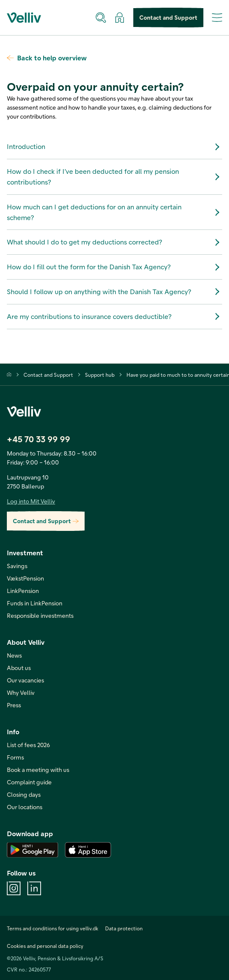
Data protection (124, 928)
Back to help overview (47, 58)
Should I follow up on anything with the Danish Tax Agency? (114, 292)
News (14, 655)
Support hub (100, 375)
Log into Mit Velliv (31, 501)
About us (19, 668)
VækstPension (25, 578)
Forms (15, 757)
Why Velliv (21, 693)
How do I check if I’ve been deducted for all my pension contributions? (114, 176)
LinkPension (23, 591)
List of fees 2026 (28, 745)
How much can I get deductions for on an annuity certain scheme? (114, 212)
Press (14, 705)
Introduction (114, 147)
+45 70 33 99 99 (38, 439)
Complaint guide (29, 782)
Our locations (25, 807)
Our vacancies (25, 680)
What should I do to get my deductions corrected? (114, 242)
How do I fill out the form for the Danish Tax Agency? (114, 267)
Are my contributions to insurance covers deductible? (114, 316)
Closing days (24, 794)
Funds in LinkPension (35, 603)
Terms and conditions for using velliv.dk (53, 928)
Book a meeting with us (38, 770)
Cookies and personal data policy (45, 946)
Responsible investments (40, 615)
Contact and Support (168, 18)
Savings (17, 566)
